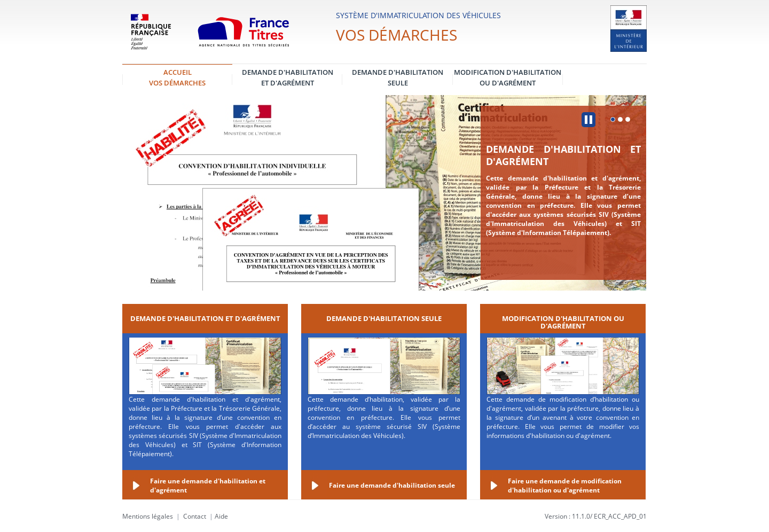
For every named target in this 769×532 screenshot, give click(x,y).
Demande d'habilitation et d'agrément (563, 155)
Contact (195, 516)
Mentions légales (148, 516)
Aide (221, 516)
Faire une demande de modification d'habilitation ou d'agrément (565, 486)
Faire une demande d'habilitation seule (392, 485)
